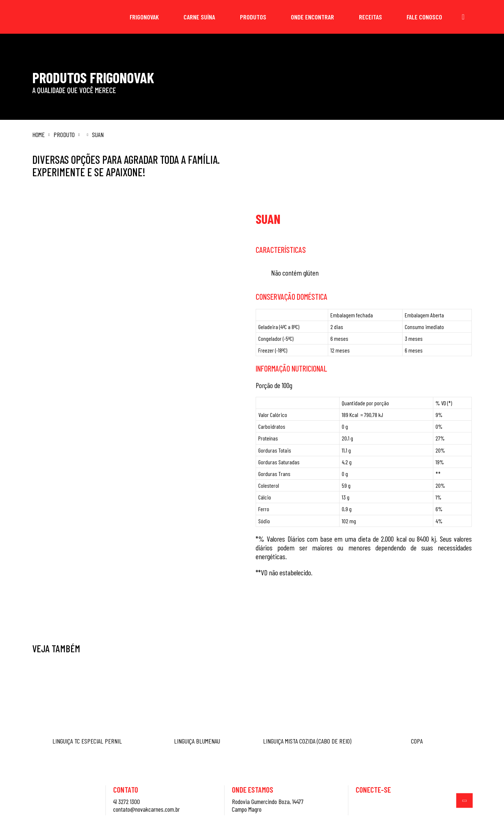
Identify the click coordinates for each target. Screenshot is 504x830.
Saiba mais (311, 606)
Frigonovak (144, 17)
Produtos (253, 17)
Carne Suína (199, 17)
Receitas (370, 17)
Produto (64, 135)
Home (38, 135)
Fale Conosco (424, 17)
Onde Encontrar (312, 17)
